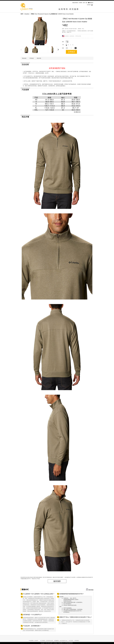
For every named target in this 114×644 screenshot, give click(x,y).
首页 (22, 14)
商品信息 (24, 58)
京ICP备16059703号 (69, 643)
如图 (67, 42)
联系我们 (77, 641)
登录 (84, 3)
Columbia (27, 14)
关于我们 (71, 641)
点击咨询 (36, 641)
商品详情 (39, 58)
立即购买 (71, 52)
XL (73, 45)
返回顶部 (57, 581)
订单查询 (80, 3)
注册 (86, 3)
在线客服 (89, 5)
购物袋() (91, 3)
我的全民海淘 (75, 3)
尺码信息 (32, 58)
